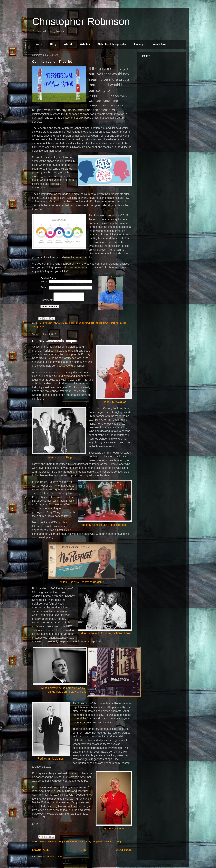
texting (35, 328)
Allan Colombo (47, 843)
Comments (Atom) (54, 858)
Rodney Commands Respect (55, 342)
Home (38, 44)
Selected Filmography (112, 44)
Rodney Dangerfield (94, 843)
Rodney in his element (51, 732)
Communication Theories (52, 62)
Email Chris (159, 44)
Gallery (139, 44)
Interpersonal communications (83, 324)
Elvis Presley (70, 843)
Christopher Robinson (81, 21)
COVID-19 (62, 324)
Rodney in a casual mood (114, 802)
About (68, 44)
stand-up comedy (113, 843)
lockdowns (104, 324)
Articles (85, 44)
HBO (80, 843)
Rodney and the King (59, 434)
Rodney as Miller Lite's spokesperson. (105, 504)
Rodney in (114, 375)
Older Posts (124, 851)
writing (43, 328)
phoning (114, 324)
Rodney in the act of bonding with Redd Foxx (105, 612)
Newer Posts (41, 851)
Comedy (59, 843)
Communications (48, 324)
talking (123, 324)
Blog (53, 44)
